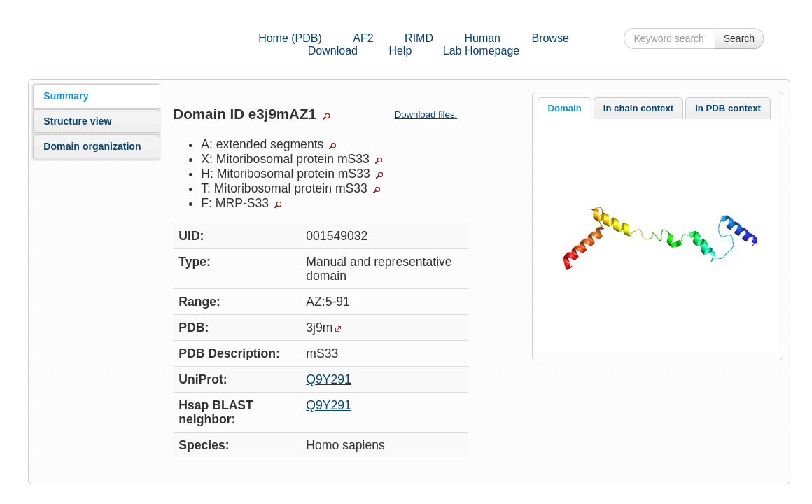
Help (400, 51)
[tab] (97, 96)
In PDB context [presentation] (728, 108)
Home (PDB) (290, 38)
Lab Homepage (481, 51)
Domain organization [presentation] (92, 146)
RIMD (419, 38)
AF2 (363, 38)
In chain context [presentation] (638, 108)
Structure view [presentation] (77, 121)
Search (739, 38)
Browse (550, 38)
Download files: (432, 114)
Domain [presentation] (564, 108)
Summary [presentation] (66, 96)
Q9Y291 (329, 379)
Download (333, 51)
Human (482, 38)
